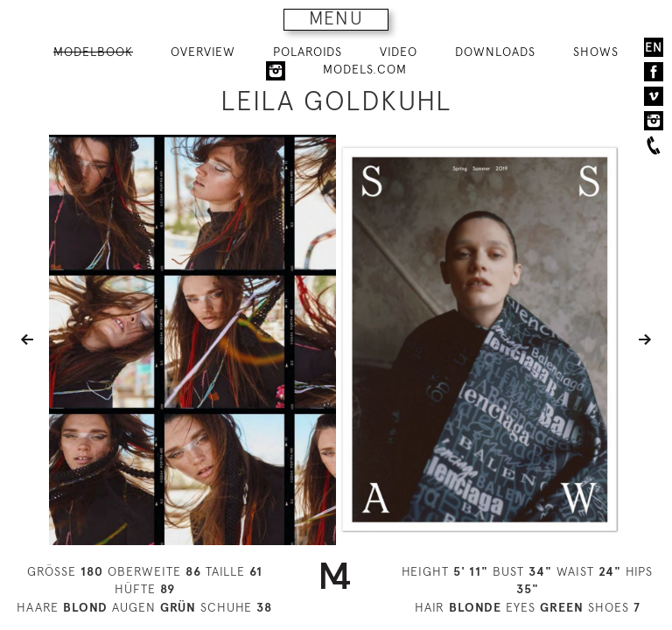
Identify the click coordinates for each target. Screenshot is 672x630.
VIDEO (399, 52)
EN (654, 47)
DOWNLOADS (495, 52)
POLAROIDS (308, 52)
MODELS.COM (365, 69)
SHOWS (596, 52)
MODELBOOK (93, 52)
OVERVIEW (203, 52)
